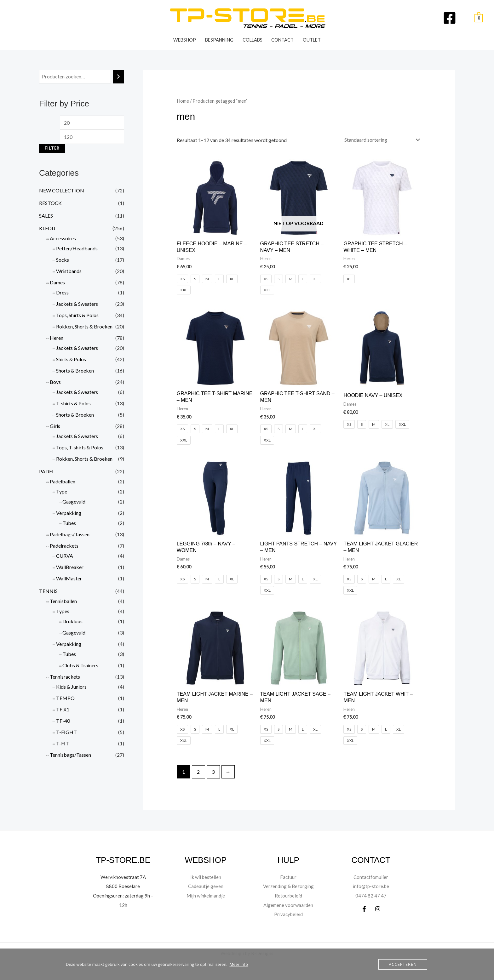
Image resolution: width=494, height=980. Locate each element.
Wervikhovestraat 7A (123, 877)
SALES (46, 216)
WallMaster (69, 578)
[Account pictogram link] (465, 18)
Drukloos (72, 621)
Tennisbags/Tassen (70, 755)
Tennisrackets (65, 677)
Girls (55, 426)
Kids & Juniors (71, 687)
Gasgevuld (74, 501)
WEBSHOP (185, 40)
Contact (282, 40)
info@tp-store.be (371, 886)
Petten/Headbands (77, 248)
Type (62, 491)
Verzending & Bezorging (288, 886)
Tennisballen (63, 601)
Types (63, 611)
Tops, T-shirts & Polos (80, 447)
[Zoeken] (118, 77)
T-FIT (63, 743)
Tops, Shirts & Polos (77, 315)
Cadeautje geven (206, 886)
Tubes (69, 523)
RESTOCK (50, 203)
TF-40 (63, 721)
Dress (62, 292)
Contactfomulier (371, 877)
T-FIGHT (66, 732)
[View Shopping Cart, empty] (479, 18)
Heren (57, 338)
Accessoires (63, 238)
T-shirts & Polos (73, 403)
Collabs (253, 40)
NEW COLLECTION (62, 190)
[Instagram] (378, 909)
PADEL (47, 471)
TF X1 (63, 709)
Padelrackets (64, 546)
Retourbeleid (288, 895)
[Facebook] (450, 18)
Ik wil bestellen (206, 877)
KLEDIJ (47, 228)
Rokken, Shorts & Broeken (84, 326)
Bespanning (219, 40)
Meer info (239, 964)
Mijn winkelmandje (206, 895)
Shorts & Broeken (75, 370)
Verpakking (69, 513)
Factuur (288, 877)
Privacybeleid (288, 914)
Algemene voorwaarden (288, 905)
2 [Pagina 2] (198, 772)
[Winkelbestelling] (381, 140)
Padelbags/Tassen (70, 534)
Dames (57, 282)
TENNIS (48, 591)
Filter (52, 148)
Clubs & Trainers (80, 665)
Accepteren (403, 964)
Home (183, 101)
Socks (63, 260)
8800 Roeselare (123, 886)
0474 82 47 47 (371, 895)
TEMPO (65, 698)
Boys (55, 382)
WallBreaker (70, 567)
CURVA (65, 556)
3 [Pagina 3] (213, 772)
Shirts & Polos (71, 359)
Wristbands (69, 271)
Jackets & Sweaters (77, 304)
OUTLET (312, 40)
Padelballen (63, 481)
